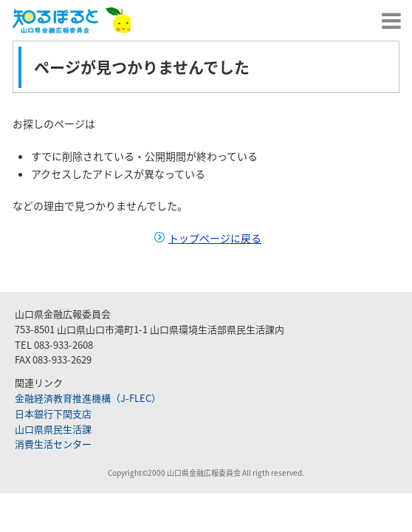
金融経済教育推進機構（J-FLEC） (88, 398)
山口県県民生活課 (53, 429)
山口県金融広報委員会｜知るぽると (72, 20)
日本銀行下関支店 (53, 413)
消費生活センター (53, 444)
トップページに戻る (215, 238)
